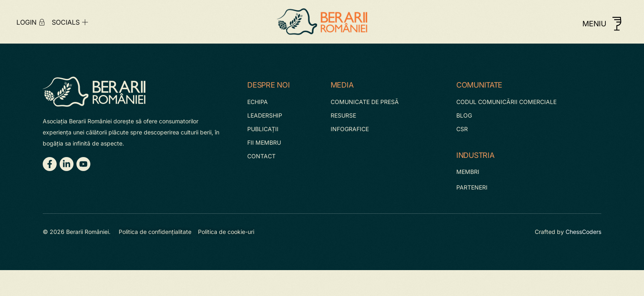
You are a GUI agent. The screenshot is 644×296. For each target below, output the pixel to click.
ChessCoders (583, 232)
